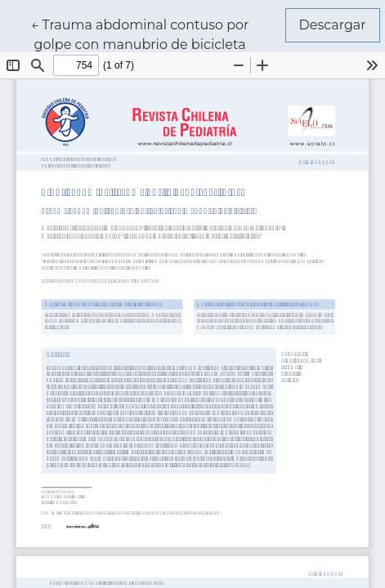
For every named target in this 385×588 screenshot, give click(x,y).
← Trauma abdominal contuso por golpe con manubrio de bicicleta (140, 33)
